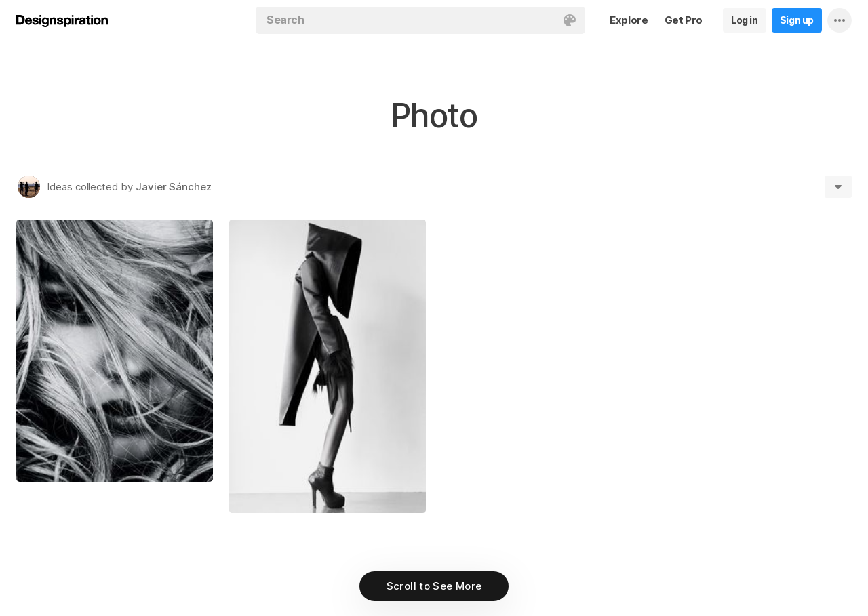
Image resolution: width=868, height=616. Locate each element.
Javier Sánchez (174, 187)
